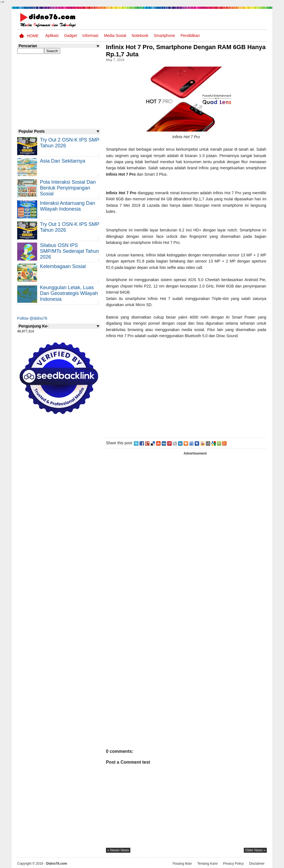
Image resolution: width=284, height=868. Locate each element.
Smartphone (164, 36)
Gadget (70, 36)
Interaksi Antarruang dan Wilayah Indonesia (68, 206)
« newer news (118, 850)
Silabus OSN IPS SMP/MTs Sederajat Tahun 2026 (69, 251)
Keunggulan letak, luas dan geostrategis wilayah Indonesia (69, 293)
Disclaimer (257, 863)
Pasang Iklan (182, 863)
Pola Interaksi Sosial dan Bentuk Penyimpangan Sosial (68, 188)
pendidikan (190, 36)
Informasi (90, 36)
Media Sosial (115, 36)
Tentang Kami (207, 863)
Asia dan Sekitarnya (63, 161)
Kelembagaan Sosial (63, 266)
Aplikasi (52, 36)
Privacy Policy (233, 863)
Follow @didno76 (32, 318)
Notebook (140, 36)
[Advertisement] (186, 387)
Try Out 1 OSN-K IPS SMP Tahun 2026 (70, 227)
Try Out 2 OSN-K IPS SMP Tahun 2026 (70, 143)
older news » (255, 850)
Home (33, 36)
